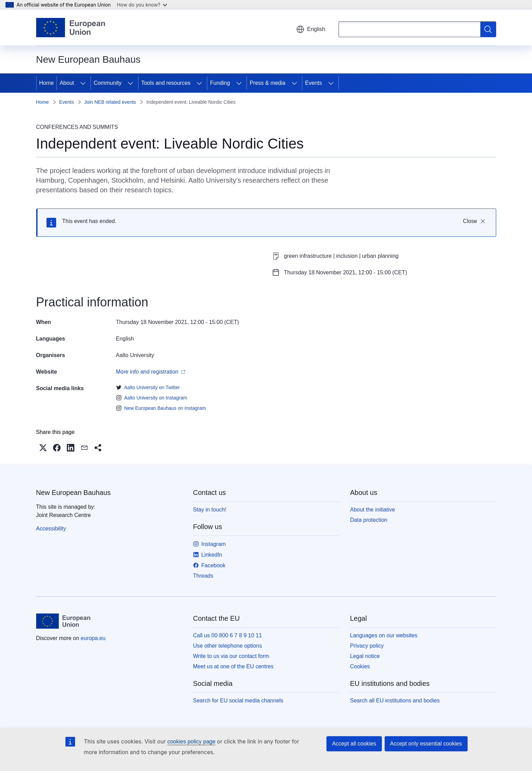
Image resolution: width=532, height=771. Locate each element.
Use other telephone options (228, 646)
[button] (43, 448)
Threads (203, 576)
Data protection (369, 520)
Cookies (360, 666)
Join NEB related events (110, 102)
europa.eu (93, 638)
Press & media (268, 83)
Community (108, 83)
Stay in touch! (210, 510)
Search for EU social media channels (238, 701)
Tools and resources (166, 83)
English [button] (311, 29)
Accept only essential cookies (426, 744)
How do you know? (142, 5)
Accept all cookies (354, 744)
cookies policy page (191, 742)
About (67, 83)
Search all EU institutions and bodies (395, 701)
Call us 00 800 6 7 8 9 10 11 (228, 635)
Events (314, 83)
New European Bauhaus (74, 493)
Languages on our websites (384, 635)
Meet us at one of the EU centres (233, 666)
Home (47, 83)
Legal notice (365, 656)
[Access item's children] (83, 83)
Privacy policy (367, 646)
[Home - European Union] (71, 28)
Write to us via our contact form (231, 656)
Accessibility (51, 529)
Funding (220, 83)
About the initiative (373, 510)
